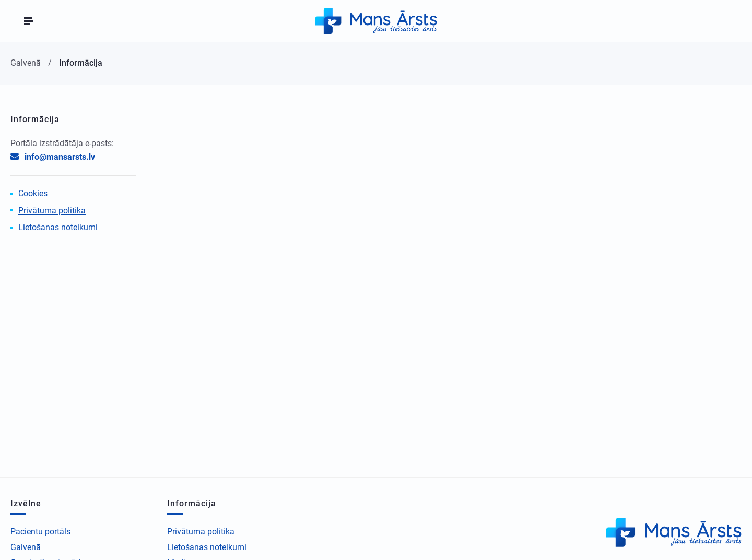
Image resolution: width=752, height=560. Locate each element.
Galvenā (26, 547)
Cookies (33, 193)
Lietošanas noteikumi (58, 227)
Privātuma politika (52, 211)
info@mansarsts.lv (60, 157)
